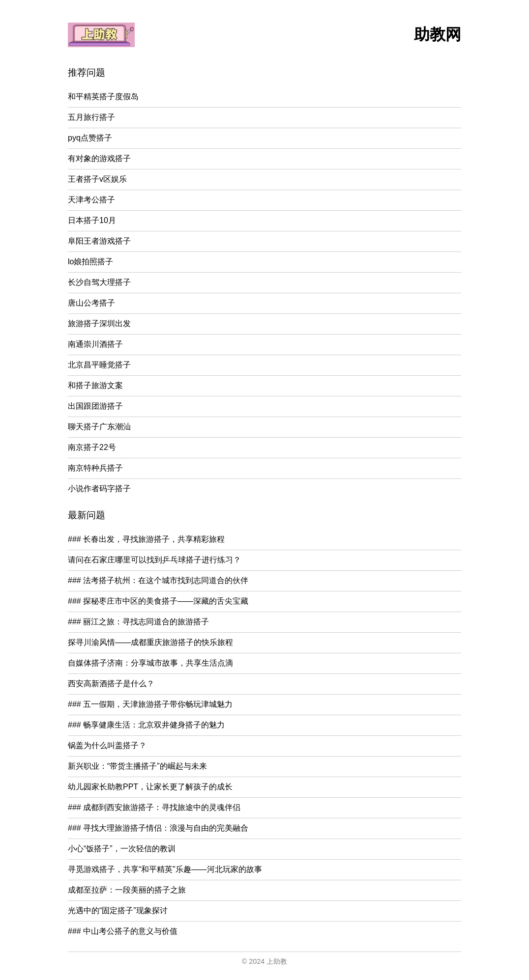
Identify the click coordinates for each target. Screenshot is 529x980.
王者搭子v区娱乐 (97, 179)
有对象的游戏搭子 (99, 158)
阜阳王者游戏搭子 (99, 241)
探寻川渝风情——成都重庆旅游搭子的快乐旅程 (150, 642)
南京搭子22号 (92, 447)
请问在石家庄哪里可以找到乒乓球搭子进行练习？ (154, 560)
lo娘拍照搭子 (90, 262)
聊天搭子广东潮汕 (99, 427)
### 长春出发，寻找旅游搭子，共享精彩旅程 (146, 539)
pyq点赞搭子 (90, 138)
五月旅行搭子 (91, 117)
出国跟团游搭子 (95, 406)
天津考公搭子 (91, 200)
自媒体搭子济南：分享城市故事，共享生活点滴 (150, 663)
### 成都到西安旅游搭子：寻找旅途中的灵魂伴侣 (154, 807)
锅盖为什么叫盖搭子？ (107, 745)
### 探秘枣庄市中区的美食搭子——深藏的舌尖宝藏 (158, 601)
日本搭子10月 (92, 220)
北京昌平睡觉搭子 (99, 365)
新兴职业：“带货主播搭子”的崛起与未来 (137, 766)
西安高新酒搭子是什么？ (111, 684)
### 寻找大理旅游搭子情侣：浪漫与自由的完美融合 (158, 828)
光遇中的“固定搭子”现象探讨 (118, 910)
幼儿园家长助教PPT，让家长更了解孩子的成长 (150, 787)
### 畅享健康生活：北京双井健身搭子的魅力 (146, 725)
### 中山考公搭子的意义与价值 (123, 931)
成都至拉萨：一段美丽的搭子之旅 (127, 890)
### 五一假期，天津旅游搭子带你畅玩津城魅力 (150, 704)
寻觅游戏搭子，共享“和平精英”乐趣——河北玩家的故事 (165, 869)
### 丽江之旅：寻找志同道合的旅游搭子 (138, 622)
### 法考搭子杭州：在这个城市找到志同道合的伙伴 (158, 580)
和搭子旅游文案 (95, 385)
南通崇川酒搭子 (95, 344)
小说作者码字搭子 (99, 489)
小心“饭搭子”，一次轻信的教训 (122, 849)
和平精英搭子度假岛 (103, 97)
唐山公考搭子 (91, 303)
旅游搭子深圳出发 (99, 323)
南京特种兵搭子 (95, 468)
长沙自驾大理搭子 (99, 282)
